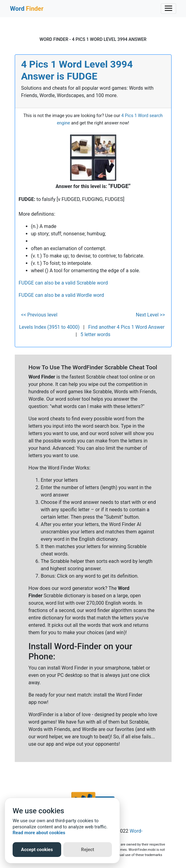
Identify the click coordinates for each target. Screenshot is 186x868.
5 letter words (95, 334)
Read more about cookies (39, 833)
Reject (88, 850)
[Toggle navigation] (168, 9)
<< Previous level (39, 315)
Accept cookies (37, 850)
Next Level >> (150, 315)
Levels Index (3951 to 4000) (49, 327)
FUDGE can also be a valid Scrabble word (63, 283)
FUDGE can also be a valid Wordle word (61, 295)
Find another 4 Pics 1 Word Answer (126, 327)
